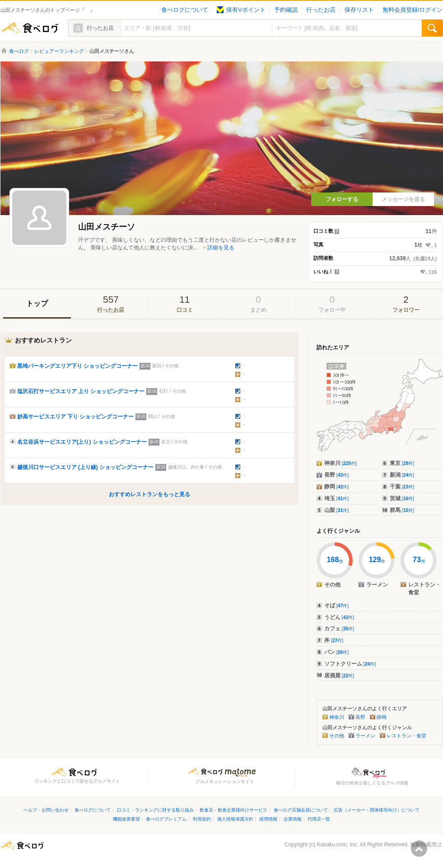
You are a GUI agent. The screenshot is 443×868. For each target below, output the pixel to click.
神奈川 (340, 463)
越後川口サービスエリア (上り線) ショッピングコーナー (86, 467)
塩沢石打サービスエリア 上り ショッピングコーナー (81, 391)
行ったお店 (321, 10)
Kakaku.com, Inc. (338, 845)
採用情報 (268, 819)
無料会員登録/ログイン (413, 10)
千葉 (402, 487)
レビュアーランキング (59, 51)
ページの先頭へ (419, 849)
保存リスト (359, 10)
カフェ (339, 629)
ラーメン (365, 736)
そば (337, 605)
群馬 (402, 510)
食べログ (30, 28)
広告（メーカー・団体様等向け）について (377, 810)
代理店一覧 (319, 819)
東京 (402, 463)
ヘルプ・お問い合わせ (46, 810)
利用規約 (202, 819)
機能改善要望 (126, 819)
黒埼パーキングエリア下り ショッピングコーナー (77, 366)
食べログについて (185, 10)
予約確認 (286, 10)
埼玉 (337, 498)
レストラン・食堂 (406, 736)
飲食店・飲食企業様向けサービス (233, 810)
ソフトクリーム (350, 664)
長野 (337, 475)
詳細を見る (221, 248)
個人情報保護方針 (235, 819)
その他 (337, 736)
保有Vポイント (241, 10)
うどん (339, 617)
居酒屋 (339, 676)
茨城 (402, 498)
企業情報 (293, 819)
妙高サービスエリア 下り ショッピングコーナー (76, 417)
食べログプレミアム (166, 819)
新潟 (402, 475)
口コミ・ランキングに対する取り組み (155, 810)
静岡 (337, 487)
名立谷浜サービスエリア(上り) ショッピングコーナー (82, 442)
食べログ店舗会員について (301, 810)
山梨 (337, 510)
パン (337, 652)
